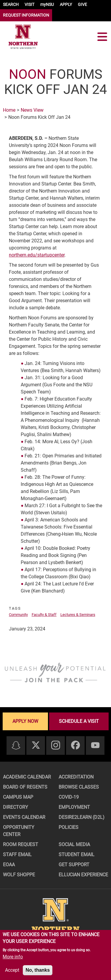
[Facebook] (75, 746)
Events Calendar (24, 817)
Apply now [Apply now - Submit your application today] (25, 721)
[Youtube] (95, 746)
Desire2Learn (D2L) (82, 817)
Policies (69, 827)
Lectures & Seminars (78, 615)
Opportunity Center (19, 831)
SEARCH (11, 4)
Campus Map (18, 797)
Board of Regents (25, 787)
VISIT (29, 4)
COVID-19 (69, 797)
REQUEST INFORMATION (26, 15)
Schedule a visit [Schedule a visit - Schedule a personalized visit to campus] (79, 721)
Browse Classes (79, 787)
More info (13, 957)
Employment (74, 807)
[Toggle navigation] (102, 37)
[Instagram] (56, 746)
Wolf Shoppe (19, 875)
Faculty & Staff (44, 615)
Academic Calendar (27, 777)
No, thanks (38, 970)
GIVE (82, 4)
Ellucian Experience (83, 875)
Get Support (74, 865)
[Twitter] (36, 746)
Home (9, 110)
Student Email (77, 855)
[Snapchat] (16, 746)
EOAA (9, 865)
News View (32, 110)
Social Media (74, 844)
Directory (16, 807)
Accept (12, 970)
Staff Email (17, 855)
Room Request (21, 844)
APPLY (66, 4)
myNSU (47, 4)
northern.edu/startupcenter (37, 255)
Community (18, 615)
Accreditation (76, 777)
